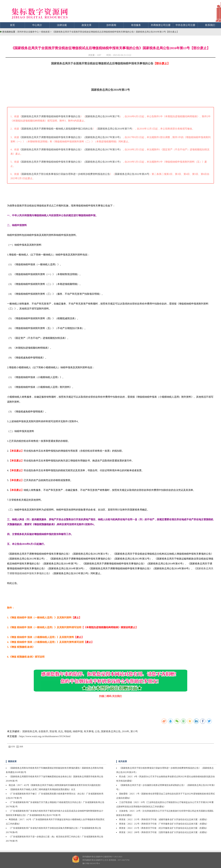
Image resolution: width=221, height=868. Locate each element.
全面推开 (43, 731)
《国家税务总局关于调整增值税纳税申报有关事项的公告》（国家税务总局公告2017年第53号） (71, 149)
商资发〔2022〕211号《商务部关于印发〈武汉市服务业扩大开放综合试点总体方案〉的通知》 (164, 828)
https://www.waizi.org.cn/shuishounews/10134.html (45, 736)
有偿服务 (136, 25)
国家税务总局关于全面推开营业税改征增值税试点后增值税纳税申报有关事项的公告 (102, 63)
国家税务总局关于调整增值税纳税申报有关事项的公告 (51, 116)
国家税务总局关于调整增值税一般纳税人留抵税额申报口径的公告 (57, 129)
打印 (12, 747)
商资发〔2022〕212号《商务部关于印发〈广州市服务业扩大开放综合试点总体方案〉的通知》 (164, 824)
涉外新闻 (111, 25)
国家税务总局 (30, 731)
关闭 (20, 747)
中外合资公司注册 (185, 25)
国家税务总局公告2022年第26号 (132, 174)
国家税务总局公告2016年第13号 (110, 90)
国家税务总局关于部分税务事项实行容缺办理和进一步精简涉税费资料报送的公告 (66, 174)
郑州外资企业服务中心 (28, 32)
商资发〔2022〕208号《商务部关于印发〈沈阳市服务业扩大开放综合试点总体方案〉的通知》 (164, 832)
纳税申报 (78, 731)
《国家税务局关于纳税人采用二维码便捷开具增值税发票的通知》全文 (42, 789)
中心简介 (37, 25)
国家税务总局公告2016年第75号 (115, 129)
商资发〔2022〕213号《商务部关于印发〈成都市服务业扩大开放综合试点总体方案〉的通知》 (164, 819)
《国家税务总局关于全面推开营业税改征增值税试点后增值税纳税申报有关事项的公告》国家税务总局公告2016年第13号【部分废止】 (115, 32)
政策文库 (87, 25)
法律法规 (62, 25)
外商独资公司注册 (161, 25)
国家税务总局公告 (111, 731)
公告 (97, 731)
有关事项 (89, 731)
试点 (60, 731)
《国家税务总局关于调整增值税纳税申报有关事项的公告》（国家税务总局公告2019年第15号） (71, 162)
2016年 (126, 731)
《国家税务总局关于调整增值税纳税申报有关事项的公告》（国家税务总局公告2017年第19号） (71, 137)
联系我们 (210, 25)
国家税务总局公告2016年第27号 (103, 116)
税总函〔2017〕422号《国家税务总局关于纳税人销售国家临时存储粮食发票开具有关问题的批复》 (55, 785)
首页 (12, 25)
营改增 (53, 731)
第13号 (134, 731)
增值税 (68, 731)
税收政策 (46, 32)
